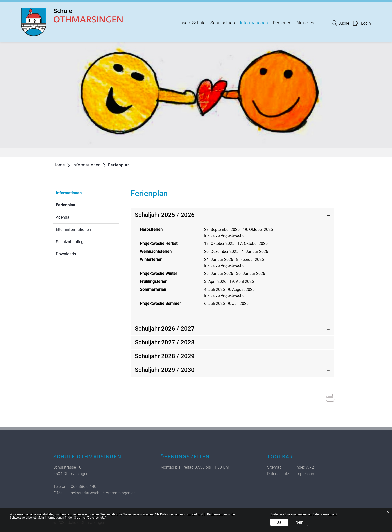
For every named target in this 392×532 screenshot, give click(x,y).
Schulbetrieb (223, 23)
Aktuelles (305, 23)
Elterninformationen (73, 230)
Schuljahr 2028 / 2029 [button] (165, 356)
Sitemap (274, 467)
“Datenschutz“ (96, 518)
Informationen (254, 23)
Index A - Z (305, 467)
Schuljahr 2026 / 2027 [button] (165, 329)
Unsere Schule (191, 23)
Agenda (63, 217)
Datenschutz (278, 474)
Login (366, 23)
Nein (299, 522)
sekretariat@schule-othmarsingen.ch (103, 493)
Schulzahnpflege (71, 242)
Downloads (66, 254)
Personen (282, 23)
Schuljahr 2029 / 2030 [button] (165, 370)
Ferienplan (77, 205)
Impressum (306, 474)
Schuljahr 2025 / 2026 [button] (165, 215)
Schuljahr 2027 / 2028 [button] (165, 342)
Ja (279, 522)
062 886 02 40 (84, 486)
